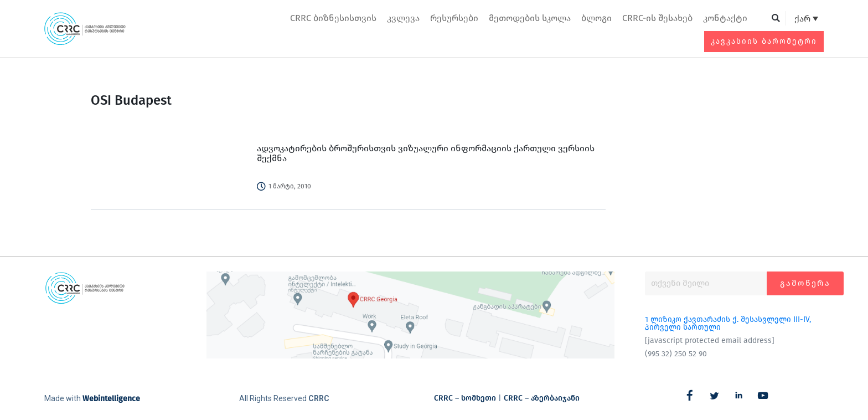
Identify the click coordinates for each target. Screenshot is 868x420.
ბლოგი (596, 18)
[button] (776, 19)
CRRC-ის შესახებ (657, 18)
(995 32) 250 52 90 (676, 354)
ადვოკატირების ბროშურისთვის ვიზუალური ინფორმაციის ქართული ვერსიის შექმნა (426, 153)
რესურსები (454, 18)
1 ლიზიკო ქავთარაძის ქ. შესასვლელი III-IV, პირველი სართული (728, 323)
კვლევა (403, 18)
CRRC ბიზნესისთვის (333, 18)
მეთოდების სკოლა (530, 18)
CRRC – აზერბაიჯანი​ (542, 398)
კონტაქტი (725, 18)
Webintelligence (111, 399)
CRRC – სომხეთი (465, 398)
